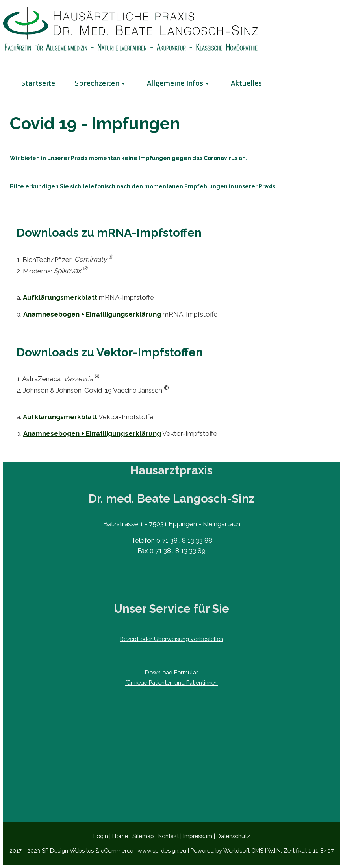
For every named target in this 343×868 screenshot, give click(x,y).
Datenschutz (233, 836)
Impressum (198, 836)
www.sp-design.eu (162, 850)
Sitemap (143, 836)
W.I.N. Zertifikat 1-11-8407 (301, 850)
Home (120, 836)
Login (101, 836)
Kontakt (169, 836)
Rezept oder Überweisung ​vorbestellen (172, 639)
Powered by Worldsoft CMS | (228, 850)
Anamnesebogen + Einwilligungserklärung (92, 314)
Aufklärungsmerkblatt (60, 297)
